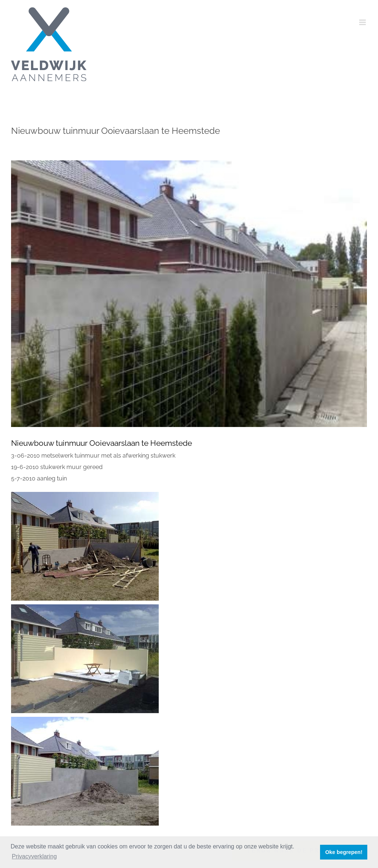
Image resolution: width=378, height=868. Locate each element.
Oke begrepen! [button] (344, 852)
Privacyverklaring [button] (34, 856)
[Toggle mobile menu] (363, 22)
